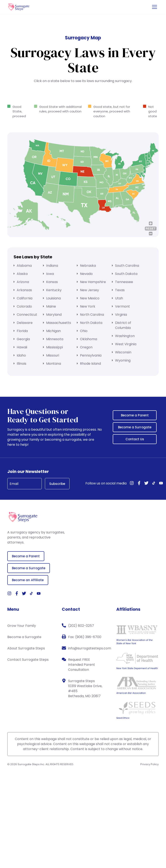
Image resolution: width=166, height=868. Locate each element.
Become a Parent (135, 415)
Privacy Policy (150, 764)
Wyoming (123, 360)
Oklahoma (89, 339)
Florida (22, 331)
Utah (119, 298)
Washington (125, 336)
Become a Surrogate (135, 427)
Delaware (25, 323)
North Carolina (92, 315)
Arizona (23, 282)
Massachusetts (59, 323)
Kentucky (54, 290)
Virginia (121, 315)
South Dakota (126, 274)
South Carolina (127, 266)
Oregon (86, 347)
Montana (54, 364)
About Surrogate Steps (26, 648)
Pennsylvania (91, 355)
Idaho (21, 355)
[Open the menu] (155, 7)
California (25, 298)
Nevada (86, 274)
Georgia (23, 339)
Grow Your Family (22, 626)
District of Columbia (123, 325)
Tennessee (124, 282)
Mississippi (54, 347)
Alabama (24, 266)
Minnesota (55, 339)
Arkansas (24, 290)
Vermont (122, 306)
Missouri (53, 355)
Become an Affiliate (28, 580)
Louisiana (53, 298)
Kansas (52, 282)
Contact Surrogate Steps (28, 660)
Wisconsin (123, 352)
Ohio (84, 331)
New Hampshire (93, 282)
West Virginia (126, 344)
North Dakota (91, 323)
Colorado (24, 306)
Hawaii (22, 347)
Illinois (22, 364)
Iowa (50, 274)
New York (88, 306)
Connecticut (27, 315)
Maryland (54, 315)
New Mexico (90, 298)
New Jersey (89, 290)
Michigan (53, 331)
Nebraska (88, 266)
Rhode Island (90, 364)
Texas (120, 290)
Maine (51, 306)
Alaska (22, 274)
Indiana (52, 266)
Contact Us (135, 439)
